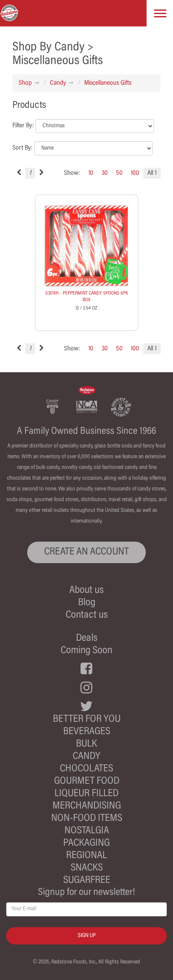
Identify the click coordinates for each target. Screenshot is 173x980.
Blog (87, 603)
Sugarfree (87, 881)
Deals (87, 639)
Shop (25, 83)
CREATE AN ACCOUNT (86, 552)
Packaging (86, 843)
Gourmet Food (87, 781)
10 (91, 173)
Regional (86, 856)
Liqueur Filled (86, 794)
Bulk (86, 744)
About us (86, 591)
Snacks (87, 868)
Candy (58, 83)
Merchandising (87, 806)
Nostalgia (87, 831)
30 (105, 173)
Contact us (87, 615)
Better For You (87, 720)
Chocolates (86, 769)
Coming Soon (86, 651)
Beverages (87, 732)
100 (135, 173)
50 (119, 173)
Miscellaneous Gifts (108, 83)
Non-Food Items (87, 819)
